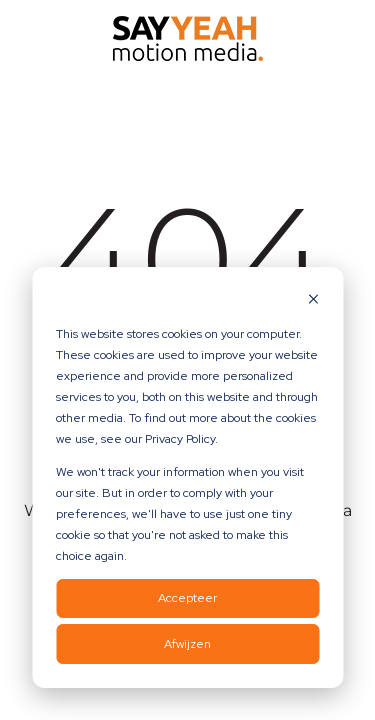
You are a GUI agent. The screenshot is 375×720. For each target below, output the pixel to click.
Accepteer (187, 598)
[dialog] (187, 477)
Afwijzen (187, 644)
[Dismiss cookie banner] (313, 301)
